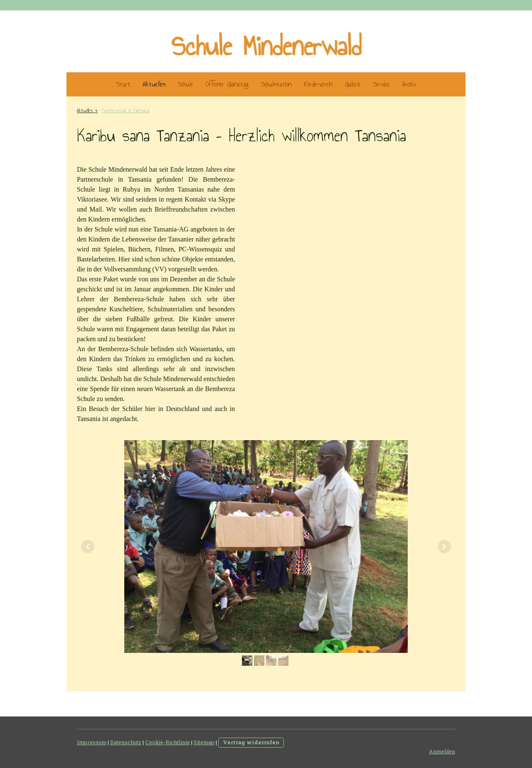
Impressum (92, 742)
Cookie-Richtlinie (167, 742)
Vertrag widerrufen (251, 742)
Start (123, 84)
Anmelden (442, 751)
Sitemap (204, 742)
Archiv (409, 84)
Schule (186, 84)
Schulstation (276, 84)
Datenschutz (126, 742)
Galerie (353, 84)
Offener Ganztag (227, 84)
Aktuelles (154, 84)
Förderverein (318, 84)
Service (382, 84)
